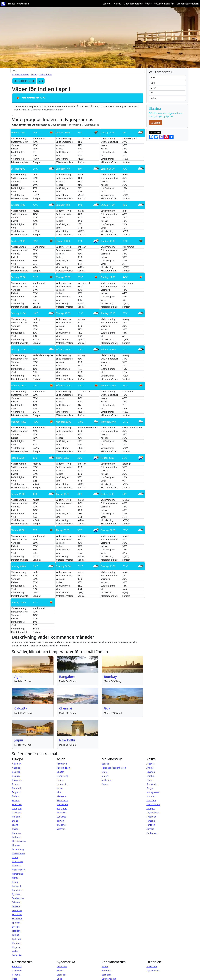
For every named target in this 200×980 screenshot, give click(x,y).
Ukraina (16, 943)
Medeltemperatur (133, 4)
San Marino (18, 898)
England (16, 792)
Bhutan (61, 772)
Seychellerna (153, 813)
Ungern (16, 947)
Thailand (61, 825)
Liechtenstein (19, 841)
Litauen (16, 845)
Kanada (16, 975)
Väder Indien (45, 75)
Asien (34, 75)
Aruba (105, 967)
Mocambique (153, 804)
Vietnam (61, 829)
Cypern (16, 784)
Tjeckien (16, 931)
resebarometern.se (18, 4)
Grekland (17, 813)
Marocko (151, 796)
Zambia (150, 829)
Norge (15, 878)
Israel (105, 772)
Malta (15, 857)
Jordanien (107, 780)
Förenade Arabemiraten (114, 768)
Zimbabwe (152, 833)
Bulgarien (17, 780)
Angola (150, 768)
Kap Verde (152, 784)
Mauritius (151, 800)
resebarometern (20, 75)
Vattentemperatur (164, 4)
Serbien (16, 906)
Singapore (62, 809)
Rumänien (17, 890)
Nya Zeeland (153, 971)
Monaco (16, 866)
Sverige (16, 927)
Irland (15, 821)
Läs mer (107, 4)
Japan (60, 788)
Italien (15, 829)
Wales (15, 951)
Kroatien (16, 833)
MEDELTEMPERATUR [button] (24, 81)
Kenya (150, 788)
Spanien (16, 923)
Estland (16, 796)
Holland (16, 817)
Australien (152, 967)
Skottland (17, 910)
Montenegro (18, 870)
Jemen (105, 776)
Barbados (107, 975)
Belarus (16, 772)
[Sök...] (78, 70)
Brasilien (61, 975)
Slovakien (17, 915)
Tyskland (17, 939)
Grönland (17, 971)
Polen (15, 882)
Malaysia (61, 796)
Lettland (16, 837)
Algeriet (151, 764)
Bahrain (106, 764)
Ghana (150, 780)
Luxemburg (18, 849)
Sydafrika (151, 817)
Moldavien (17, 862)
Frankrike (17, 804)
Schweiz (16, 902)
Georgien (17, 809)
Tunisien (151, 825)
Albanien (17, 764)
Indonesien (63, 784)
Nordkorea (62, 804)
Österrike (17, 955)
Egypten (151, 772)
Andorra (16, 768)
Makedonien (18, 853)
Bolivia (60, 971)
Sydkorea (62, 817)
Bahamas (106, 971)
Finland (16, 800)
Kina (59, 792)
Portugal (16, 886)
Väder (148, 4)
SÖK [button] (41, 81)
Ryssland (17, 894)
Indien (60, 780)
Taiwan (60, 821)
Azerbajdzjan (63, 768)
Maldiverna (63, 800)
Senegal (151, 809)
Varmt (117, 4)
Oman (105, 784)
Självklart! (155, 123)
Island (15, 825)
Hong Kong (63, 776)
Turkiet (16, 935)
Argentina (62, 967)
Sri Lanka (62, 813)
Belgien (16, 776)
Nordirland (18, 874)
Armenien (62, 764)
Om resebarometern (188, 4)
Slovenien (17, 919)
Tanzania (151, 821)
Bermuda (17, 967)
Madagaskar (153, 792)
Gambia (151, 776)
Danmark (17, 788)
